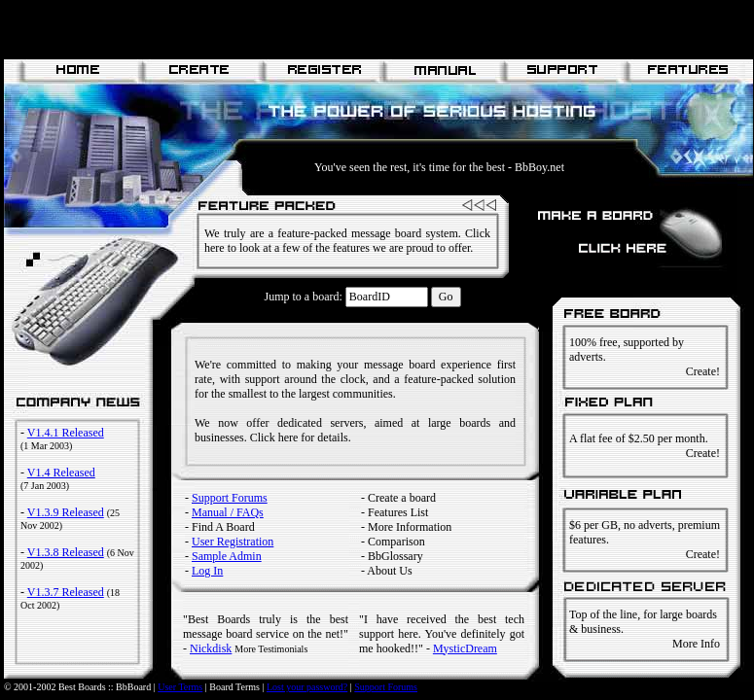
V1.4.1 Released (66, 433)
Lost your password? (307, 687)
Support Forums (230, 498)
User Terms (180, 687)
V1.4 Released (61, 472)
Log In (207, 571)
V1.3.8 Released (66, 552)
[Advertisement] (232, 29)
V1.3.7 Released (66, 592)
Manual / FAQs (228, 512)
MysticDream (465, 648)
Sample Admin (227, 556)
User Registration (233, 542)
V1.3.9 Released (66, 512)
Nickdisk (211, 648)
